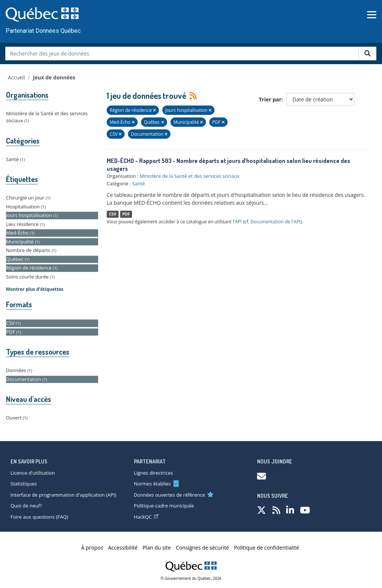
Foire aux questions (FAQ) (39, 517)
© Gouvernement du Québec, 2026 (191, 578)
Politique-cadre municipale (164, 506)
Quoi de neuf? (26, 506)
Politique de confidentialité (266, 548)
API (239, 222)
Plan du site (157, 548)
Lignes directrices (154, 473)
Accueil (16, 77)
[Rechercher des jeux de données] (182, 54)
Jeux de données (54, 77)
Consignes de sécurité (202, 548)
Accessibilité (123, 548)
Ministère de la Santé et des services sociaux (190, 176)
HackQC (146, 517)
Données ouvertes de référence (170, 495)
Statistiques (24, 484)
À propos (92, 548)
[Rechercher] (367, 54)
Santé (138, 183)
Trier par (270, 99)
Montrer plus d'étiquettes (35, 289)
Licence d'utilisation (33, 473)
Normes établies (152, 484)
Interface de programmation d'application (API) (63, 495)
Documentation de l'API (275, 222)
